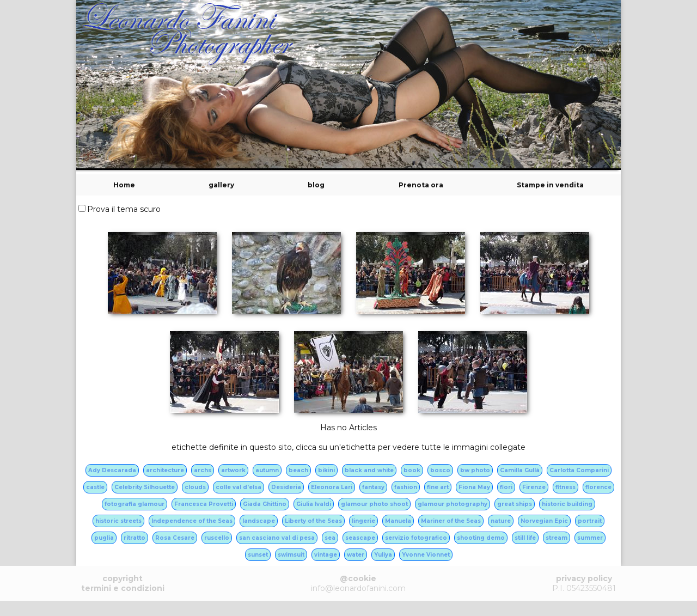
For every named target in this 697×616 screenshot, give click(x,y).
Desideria (286, 487)
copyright (123, 578)
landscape (259, 521)
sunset (258, 555)
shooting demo (481, 538)
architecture (165, 470)
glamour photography (453, 504)
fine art (438, 487)
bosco (440, 470)
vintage (326, 555)
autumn (267, 470)
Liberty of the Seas (313, 521)
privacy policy (584, 578)
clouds (195, 487)
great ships (515, 504)
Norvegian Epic (544, 521)
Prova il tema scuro (124, 209)
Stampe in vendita (550, 185)
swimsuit (291, 555)
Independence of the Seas (192, 521)
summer (590, 538)
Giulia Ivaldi (314, 504)
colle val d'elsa (239, 487)
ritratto (134, 538)
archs (203, 470)
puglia (104, 538)
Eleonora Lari (332, 487)
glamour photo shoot (374, 504)
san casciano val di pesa (277, 538)
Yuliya (383, 555)
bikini (326, 470)
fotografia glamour (134, 504)
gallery (221, 185)
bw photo (475, 470)
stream (557, 538)
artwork (233, 470)
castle (95, 487)
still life (525, 538)
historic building (567, 504)
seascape (360, 538)
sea (330, 538)
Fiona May (474, 487)
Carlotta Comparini (579, 470)
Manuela (398, 521)
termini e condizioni (123, 588)
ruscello (217, 538)
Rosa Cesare (175, 538)
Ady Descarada (112, 470)
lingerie (363, 521)
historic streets (118, 521)
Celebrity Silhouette (145, 487)
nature (501, 521)
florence (598, 487)
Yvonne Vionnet (426, 555)
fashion (406, 487)
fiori (506, 487)
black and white (369, 470)
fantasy (373, 487)
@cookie (358, 578)
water (356, 555)
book (412, 470)
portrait (590, 521)
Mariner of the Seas (451, 521)
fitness (565, 487)
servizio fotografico (416, 538)
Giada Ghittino (265, 504)
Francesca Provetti (204, 504)
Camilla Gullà (520, 470)
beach (298, 470)
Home (124, 185)
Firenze (534, 487)
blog (316, 185)
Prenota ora (421, 185)
